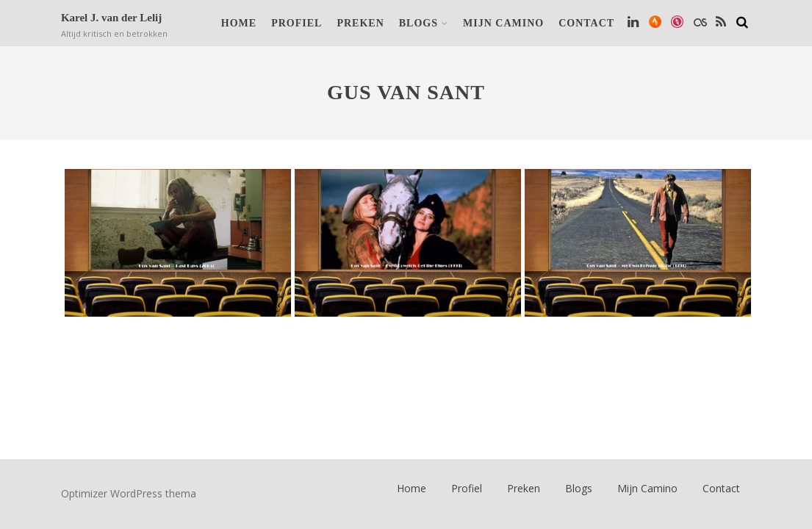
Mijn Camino (503, 23)
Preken (360, 23)
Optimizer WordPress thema (129, 493)
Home (239, 23)
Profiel (297, 23)
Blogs (424, 23)
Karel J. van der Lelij (111, 18)
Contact (586, 23)
